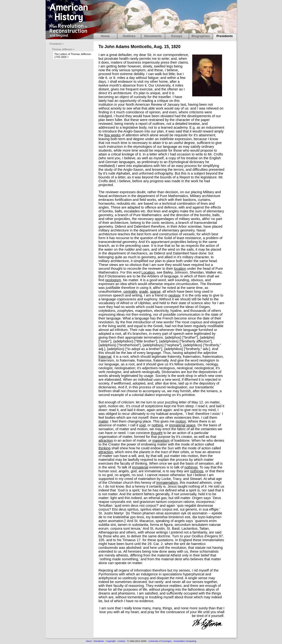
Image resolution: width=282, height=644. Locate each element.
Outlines (129, 36)
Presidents (224, 36)
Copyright (111, 641)
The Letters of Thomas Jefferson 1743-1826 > (73, 56)
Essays (177, 36)
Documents (153, 36)
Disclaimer (99, 641)
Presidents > (57, 44)
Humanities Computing (185, 641)
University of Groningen (160, 641)
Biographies (201, 36)
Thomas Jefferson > (63, 49)
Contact (121, 641)
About (89, 641)
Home (105, 36)
